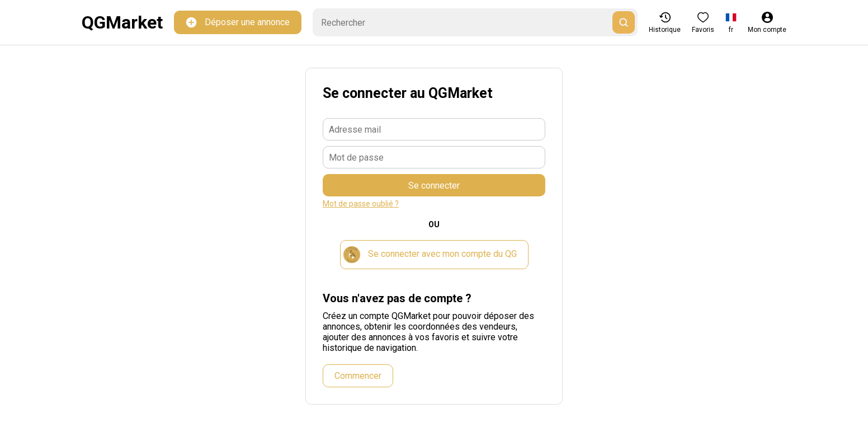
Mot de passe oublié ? (361, 204)
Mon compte (767, 23)
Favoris (703, 23)
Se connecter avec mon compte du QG (430, 255)
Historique (665, 23)
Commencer (358, 376)
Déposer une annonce (238, 23)
